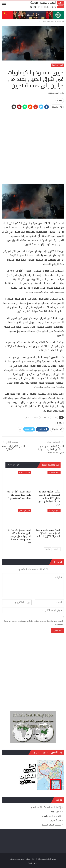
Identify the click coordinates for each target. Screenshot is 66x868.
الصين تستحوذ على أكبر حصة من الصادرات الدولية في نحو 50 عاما (51, 449)
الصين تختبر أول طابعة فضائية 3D (14, 448)
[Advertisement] (33, 146)
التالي (48, 549)
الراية (30, 863)
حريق (55, 417)
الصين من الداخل (57, 65)
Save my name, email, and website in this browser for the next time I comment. (34, 623)
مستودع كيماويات (32, 417)
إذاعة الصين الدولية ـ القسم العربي (46, 807)
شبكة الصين (56, 820)
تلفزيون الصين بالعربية (51, 816)
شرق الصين (46, 417)
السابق (56, 549)
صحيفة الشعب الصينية (51, 825)
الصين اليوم (56, 812)
